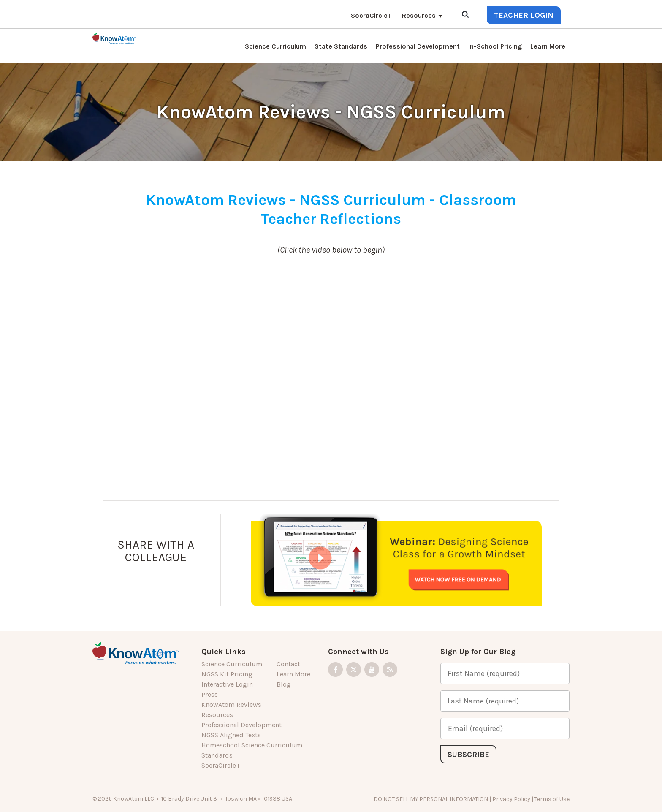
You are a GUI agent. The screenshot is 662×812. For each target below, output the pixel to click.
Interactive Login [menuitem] (227, 684)
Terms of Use (552, 799)
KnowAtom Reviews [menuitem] (231, 705)
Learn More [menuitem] (548, 46)
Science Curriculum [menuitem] (275, 46)
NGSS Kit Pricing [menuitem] (227, 674)
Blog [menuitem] (284, 684)
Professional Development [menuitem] (418, 46)
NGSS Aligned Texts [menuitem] (231, 735)
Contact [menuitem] (288, 664)
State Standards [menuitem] (341, 46)
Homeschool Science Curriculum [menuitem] (252, 745)
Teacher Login (524, 15)
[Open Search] (465, 15)
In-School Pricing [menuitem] (495, 46)
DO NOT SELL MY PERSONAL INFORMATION (431, 799)
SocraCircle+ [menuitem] (371, 15)
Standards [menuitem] (217, 755)
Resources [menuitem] (419, 15)
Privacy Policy (511, 799)
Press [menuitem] (210, 694)
